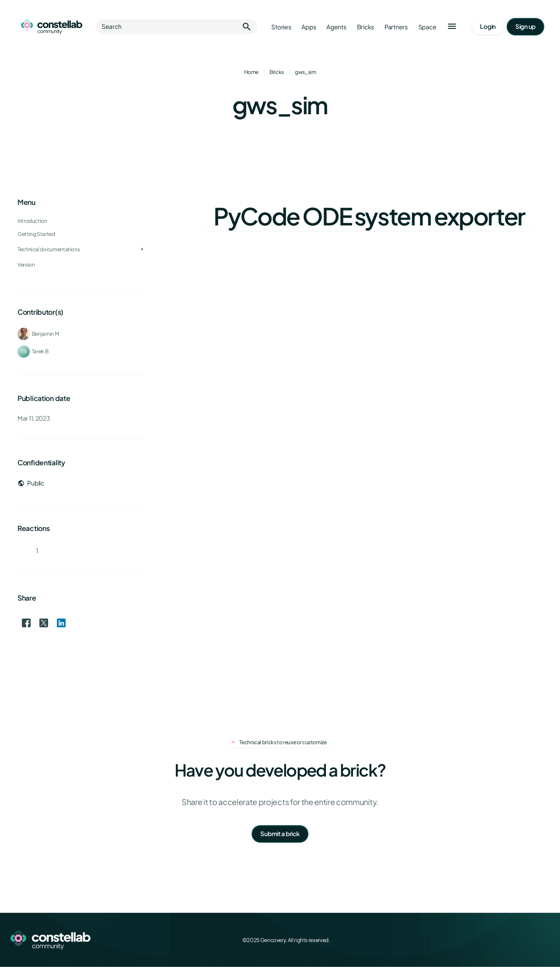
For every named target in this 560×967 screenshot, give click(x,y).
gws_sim (305, 72)
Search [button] (177, 27)
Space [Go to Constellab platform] (427, 27)
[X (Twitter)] (506, 940)
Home (252, 72)
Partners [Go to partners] (396, 27)
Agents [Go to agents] (336, 27)
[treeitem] (83, 234)
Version (26, 265)
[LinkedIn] (525, 940)
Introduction (32, 221)
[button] (452, 27)
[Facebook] (486, 940)
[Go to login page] (488, 27)
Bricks (277, 72)
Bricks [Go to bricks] (366, 27)
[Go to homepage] (52, 27)
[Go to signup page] (525, 27)
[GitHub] (544, 940)
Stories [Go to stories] (281, 27)
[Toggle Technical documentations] (142, 250)
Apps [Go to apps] (309, 27)
